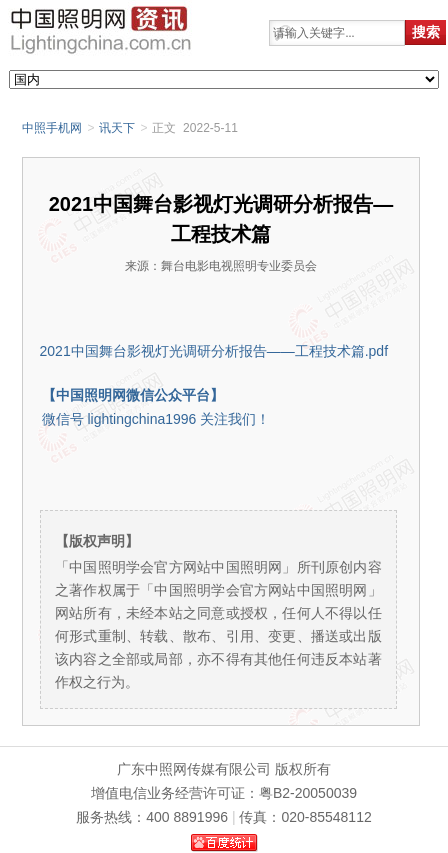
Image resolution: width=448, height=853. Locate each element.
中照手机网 (52, 128)
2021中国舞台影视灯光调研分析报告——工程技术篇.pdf (214, 351)
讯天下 (117, 128)
